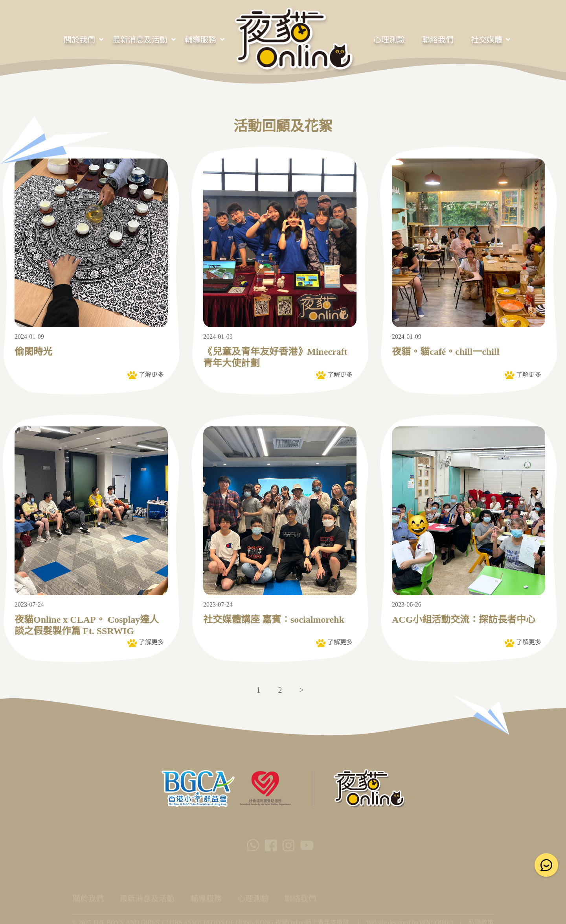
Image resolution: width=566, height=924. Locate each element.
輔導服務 (200, 40)
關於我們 (79, 40)
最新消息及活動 (140, 40)
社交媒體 (487, 40)
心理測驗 (389, 40)
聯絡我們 (438, 40)
